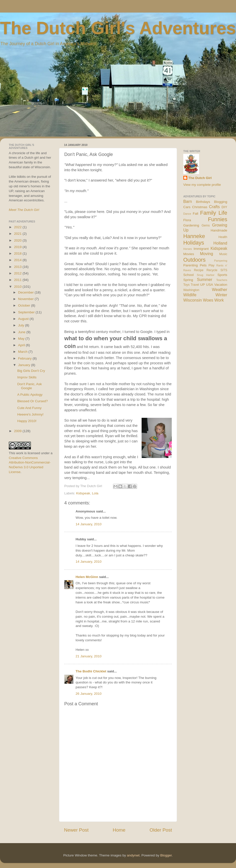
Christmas (200, 207)
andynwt (133, 855)
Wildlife (190, 295)
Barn (188, 201)
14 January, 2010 (88, 524)
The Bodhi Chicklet (91, 671)
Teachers (222, 280)
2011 (18, 280)
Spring (188, 280)
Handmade (219, 230)
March (23, 352)
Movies (189, 254)
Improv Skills (27, 377)
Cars (187, 207)
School (188, 275)
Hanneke (194, 236)
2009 (18, 431)
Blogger (166, 855)
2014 (18, 260)
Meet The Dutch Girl (24, 210)
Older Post (161, 830)
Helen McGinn (87, 577)
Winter (221, 295)
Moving (207, 254)
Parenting (191, 265)
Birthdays (203, 202)
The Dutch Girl (200, 178)
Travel (195, 285)
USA (210, 285)
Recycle (212, 270)
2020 (18, 240)
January (25, 365)
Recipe (199, 270)
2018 (18, 253)
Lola (95, 493)
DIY (224, 207)
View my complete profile (202, 185)
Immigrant (201, 249)
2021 (18, 234)
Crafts (214, 207)
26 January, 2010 (88, 694)
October (25, 305)
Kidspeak (83, 493)
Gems (206, 225)
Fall (196, 214)
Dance (187, 214)
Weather (220, 290)
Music (223, 254)
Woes (208, 300)
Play (212, 265)
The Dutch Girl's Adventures (118, 28)
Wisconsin (193, 300)
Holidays (194, 243)
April (22, 345)
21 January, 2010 (88, 656)
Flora (187, 220)
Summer (204, 279)
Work (219, 300)
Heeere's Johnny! (31, 414)
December (26, 292)
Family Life (214, 213)
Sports (222, 275)
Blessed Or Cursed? (33, 401)
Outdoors (194, 260)
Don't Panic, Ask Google (30, 386)
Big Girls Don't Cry (31, 371)
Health (223, 237)
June (22, 332)
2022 (18, 227)
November (26, 299)
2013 (18, 267)
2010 (18, 287)
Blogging (221, 202)
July (22, 325)
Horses (188, 249)
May (22, 339)
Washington (191, 290)
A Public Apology (30, 395)
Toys (186, 285)
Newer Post (76, 830)
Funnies (218, 219)
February (25, 358)
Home (119, 830)
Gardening (191, 225)
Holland (220, 243)
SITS (224, 270)
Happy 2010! (27, 421)
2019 (18, 247)
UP (202, 285)
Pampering (221, 261)
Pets (203, 265)
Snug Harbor (206, 275)
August (24, 319)
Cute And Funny (29, 408)
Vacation (221, 285)
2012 (18, 273)
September (27, 312)
